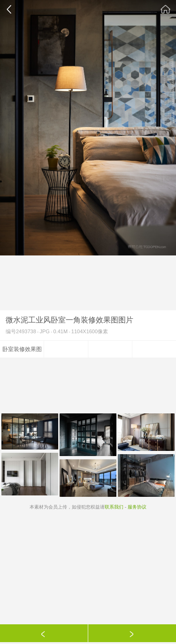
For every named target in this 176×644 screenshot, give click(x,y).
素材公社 (166, 9)
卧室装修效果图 (22, 349)
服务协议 (137, 507)
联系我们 (114, 507)
